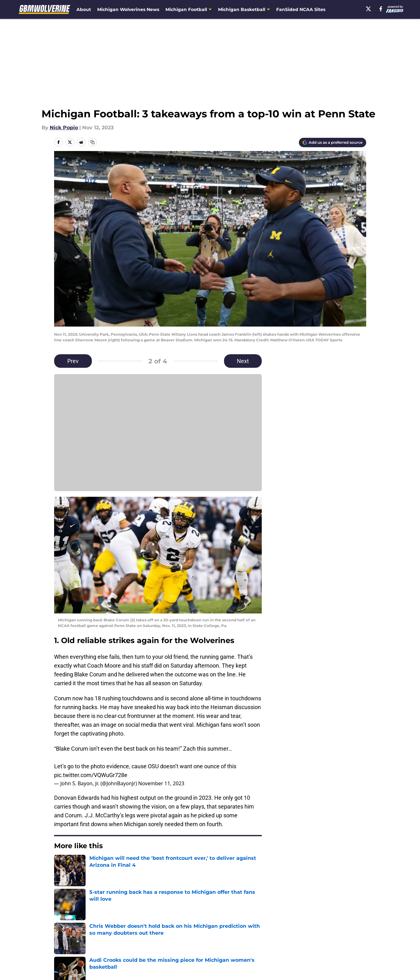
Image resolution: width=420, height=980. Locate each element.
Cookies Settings (218, 946)
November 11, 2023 (161, 783)
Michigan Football (95, 878)
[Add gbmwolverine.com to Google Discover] (333, 143)
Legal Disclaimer (346, 934)
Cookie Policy (281, 934)
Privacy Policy (154, 934)
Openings (149, 923)
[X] (368, 9)
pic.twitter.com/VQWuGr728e (91, 775)
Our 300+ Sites (282, 923)
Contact (207, 923)
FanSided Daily (344, 923)
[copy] (92, 142)
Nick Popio (64, 128)
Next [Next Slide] (243, 361)
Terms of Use (213, 934)
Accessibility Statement (82, 946)
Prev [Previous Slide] (73, 361)
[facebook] (381, 9)
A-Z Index (149, 946)
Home (61, 878)
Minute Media (46, 963)
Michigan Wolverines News (128, 9)
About (84, 9)
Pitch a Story (69, 934)
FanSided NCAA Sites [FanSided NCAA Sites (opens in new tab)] (301, 9)
